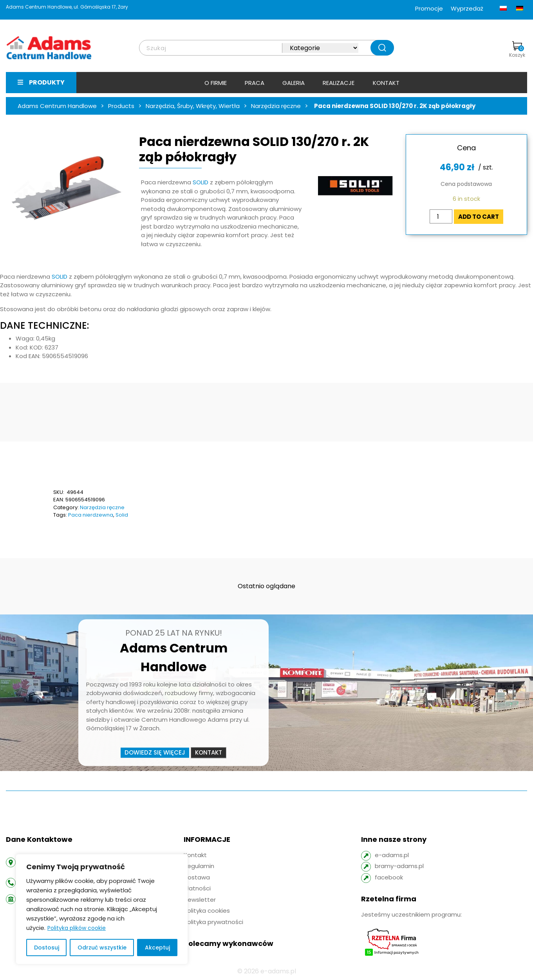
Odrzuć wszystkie (102, 948)
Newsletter (200, 900)
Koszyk (517, 50)
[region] (102, 909)
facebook (389, 877)
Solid (122, 515)
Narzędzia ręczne (102, 507)
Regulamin (199, 866)
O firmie (216, 83)
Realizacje (339, 83)
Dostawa (197, 877)
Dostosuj (47, 948)
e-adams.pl (392, 855)
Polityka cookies (207, 911)
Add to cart (479, 217)
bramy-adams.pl (399, 866)
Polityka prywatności (213, 922)
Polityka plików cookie (77, 928)
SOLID (201, 182)
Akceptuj (157, 948)
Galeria (294, 83)
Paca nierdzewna (91, 515)
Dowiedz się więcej (155, 752)
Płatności (197, 888)
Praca (255, 83)
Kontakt (386, 83)
